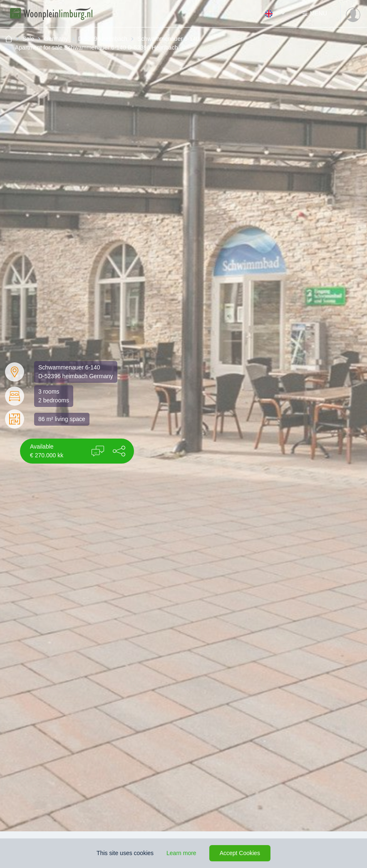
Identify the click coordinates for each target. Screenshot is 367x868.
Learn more (181, 853)
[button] (119, 451)
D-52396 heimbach (103, 39)
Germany (56, 39)
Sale (28, 39)
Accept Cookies (240, 853)
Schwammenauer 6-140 (168, 39)
